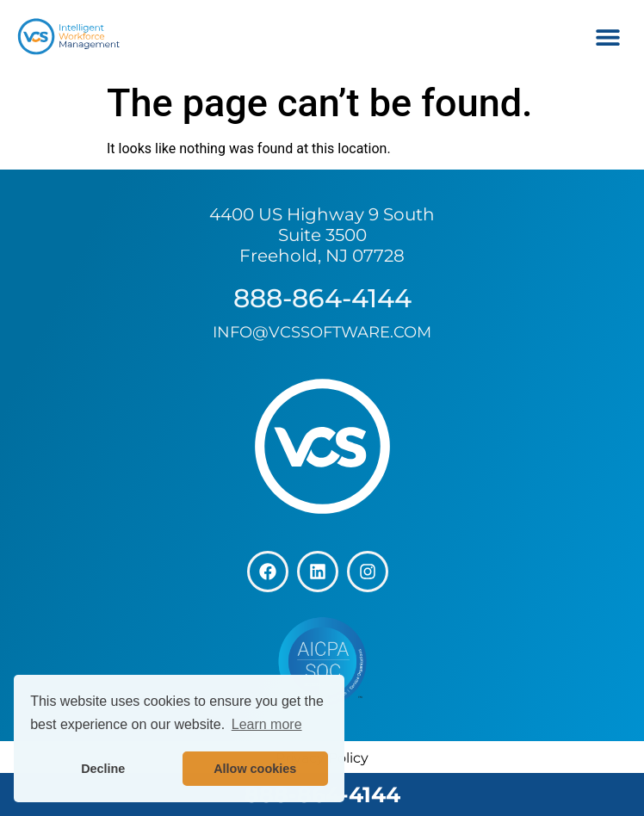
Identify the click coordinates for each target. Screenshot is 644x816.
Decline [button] (103, 769)
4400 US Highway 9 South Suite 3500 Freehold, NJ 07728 (322, 235)
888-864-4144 (322, 298)
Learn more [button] (267, 724)
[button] (607, 37)
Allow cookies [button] (255, 769)
